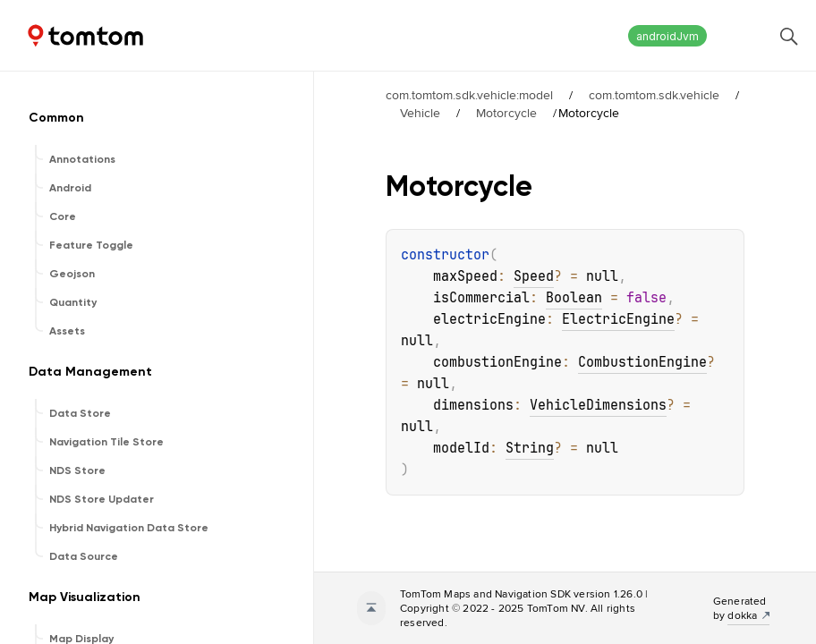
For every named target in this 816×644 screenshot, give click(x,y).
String (530, 448)
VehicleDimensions (598, 405)
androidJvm (667, 36)
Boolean (574, 298)
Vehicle (420, 113)
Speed (534, 276)
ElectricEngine (618, 319)
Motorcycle (506, 113)
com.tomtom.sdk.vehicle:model (469, 95)
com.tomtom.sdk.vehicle (654, 95)
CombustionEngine (642, 362)
